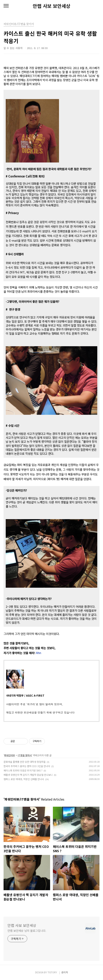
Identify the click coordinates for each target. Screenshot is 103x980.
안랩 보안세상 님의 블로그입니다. (27, 931)
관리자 (65, 972)
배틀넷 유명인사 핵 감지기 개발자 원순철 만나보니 (28, 775)
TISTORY (52, 972)
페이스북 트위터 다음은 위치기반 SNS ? (23, 770)
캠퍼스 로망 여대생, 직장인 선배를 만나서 (24, 779)
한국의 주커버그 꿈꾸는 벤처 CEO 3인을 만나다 (27, 766)
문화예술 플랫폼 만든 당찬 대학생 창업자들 (25, 762)
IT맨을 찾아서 (25, 755)
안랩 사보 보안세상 (51, 6)
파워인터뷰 (10, 755)
